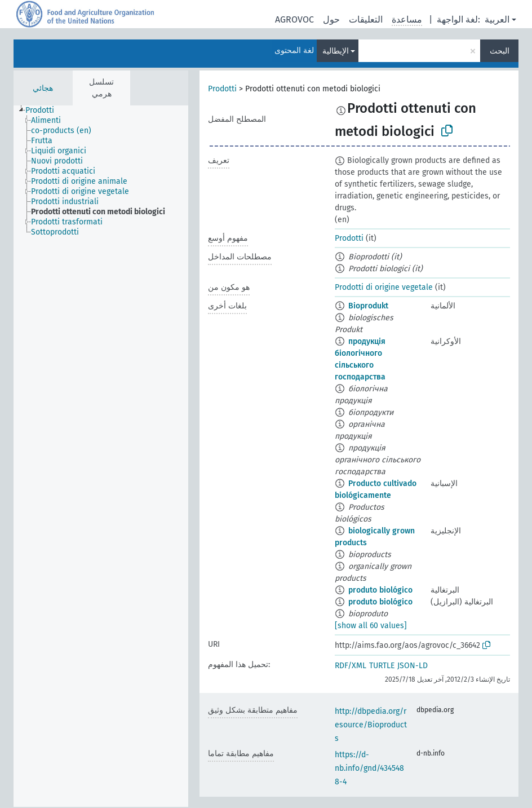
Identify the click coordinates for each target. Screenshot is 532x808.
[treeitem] (45, 111)
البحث (500, 51)
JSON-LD (413, 666)
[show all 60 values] (371, 626)
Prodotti (222, 89)
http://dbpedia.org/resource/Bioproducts (371, 725)
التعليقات (366, 19)
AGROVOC (294, 19)
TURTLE (382, 666)
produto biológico (380, 590)
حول (331, 19)
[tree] (101, 456)
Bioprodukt (368, 306)
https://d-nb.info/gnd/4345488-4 (369, 768)
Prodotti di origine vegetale (384, 287)
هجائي (43, 88)
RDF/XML (351, 666)
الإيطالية (336, 51)
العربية (497, 19)
